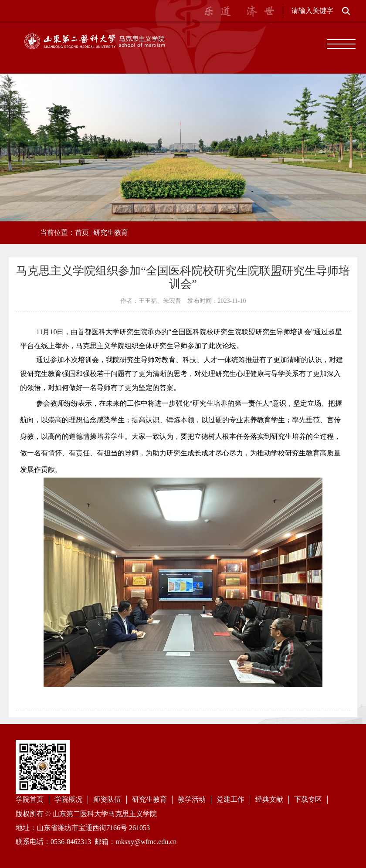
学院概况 (68, 799)
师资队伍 (107, 799)
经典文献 (269, 799)
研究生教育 (111, 232)
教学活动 (192, 799)
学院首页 (30, 799)
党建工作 (230, 799)
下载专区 (308, 799)
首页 (82, 232)
